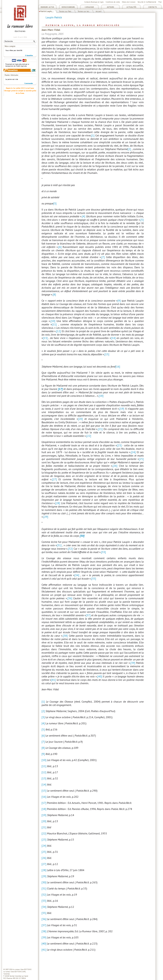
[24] (133, 452)
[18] (101, 396)
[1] (93, 135)
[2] (129, 149)
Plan (160, 2)
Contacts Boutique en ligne (94, 2)
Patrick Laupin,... (47, 11)
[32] (70, 549)
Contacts (153, 7)
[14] (113, 338)
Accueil (99, 11)
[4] (84, 216)
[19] (122, 409)
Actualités (131, 7)
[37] (88, 615)
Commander (29, 83)
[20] (80, 419)
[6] (60, 247)
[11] (54, 324)
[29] (46, 517)
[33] (103, 552)
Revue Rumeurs (68, 7)
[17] (44, 803)
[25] (141, 459)
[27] (54, 479)
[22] (89, 436)
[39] (133, 663)
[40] (100, 676)
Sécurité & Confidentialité (147, 2)
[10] (53, 321)
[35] (94, 579)
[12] (59, 331)
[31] (59, 545)
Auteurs (111, 7)
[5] (142, 220)
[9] (119, 301)
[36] (70, 598)
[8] (54, 294)
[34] (77, 575)
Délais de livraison (129, 2)
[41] (53, 680)
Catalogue (89, 7)
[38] (65, 636)
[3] (55, 203)
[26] (115, 466)
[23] (119, 445)
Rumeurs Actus (47, 7)
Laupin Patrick (54, 17)
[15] (107, 354)
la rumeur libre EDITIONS (22, 969)
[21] (100, 429)
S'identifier (29, 55)
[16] (118, 366)
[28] (58, 503)
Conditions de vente (113, 2)
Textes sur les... (84, 11)
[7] (103, 257)
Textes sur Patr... (66, 11)
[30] (44, 882)
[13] (45, 338)
